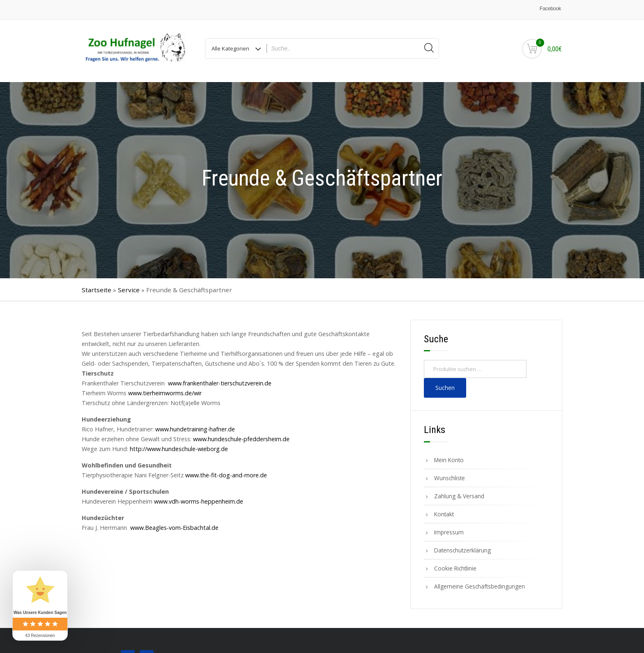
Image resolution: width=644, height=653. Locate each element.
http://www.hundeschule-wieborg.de (179, 445)
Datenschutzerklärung (462, 546)
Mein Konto (449, 456)
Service (129, 285)
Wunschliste (450, 474)
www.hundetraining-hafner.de (195, 425)
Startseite (97, 285)
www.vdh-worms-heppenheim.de (199, 497)
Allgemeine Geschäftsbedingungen (480, 582)
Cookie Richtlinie (455, 564)
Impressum (449, 528)
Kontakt (444, 510)
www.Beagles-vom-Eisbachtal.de (174, 524)
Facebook (550, 8)
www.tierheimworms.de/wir (165, 389)
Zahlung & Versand (459, 492)
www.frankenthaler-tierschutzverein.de (220, 379)
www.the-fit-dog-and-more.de (226, 471)
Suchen (445, 384)
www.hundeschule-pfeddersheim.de (241, 435)
